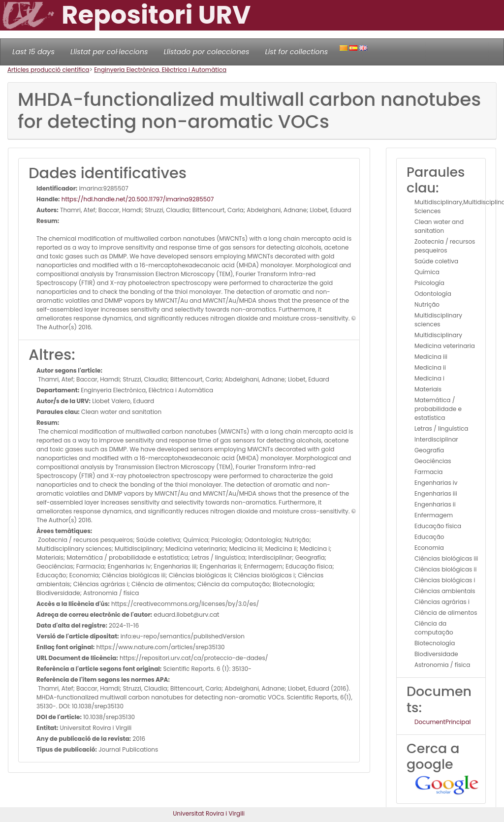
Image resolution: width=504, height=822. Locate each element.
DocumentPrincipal (442, 722)
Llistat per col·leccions (109, 52)
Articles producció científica (48, 70)
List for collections (296, 52)
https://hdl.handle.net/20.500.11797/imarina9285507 (137, 199)
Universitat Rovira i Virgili (209, 813)
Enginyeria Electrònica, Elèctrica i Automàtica (160, 70)
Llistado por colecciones (207, 52)
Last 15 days (33, 52)
